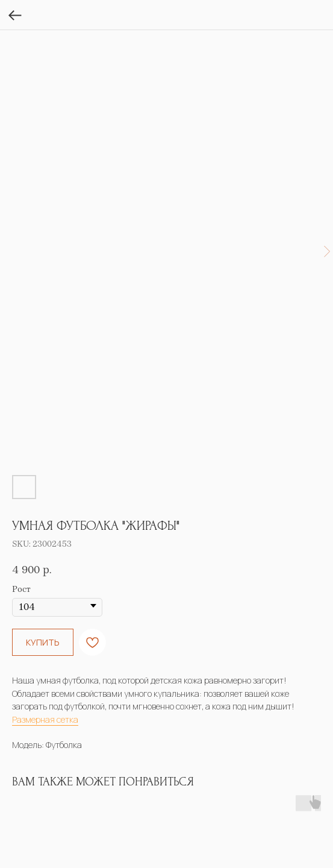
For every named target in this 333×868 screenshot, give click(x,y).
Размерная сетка (45, 719)
